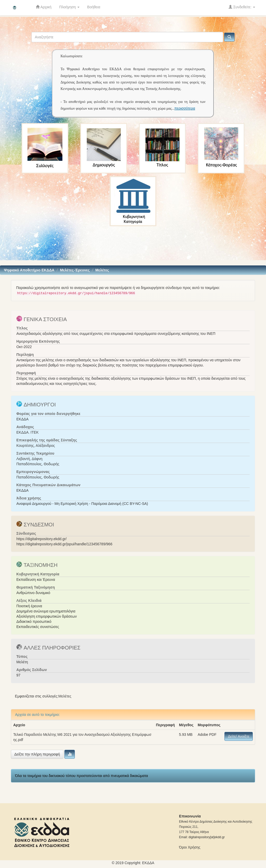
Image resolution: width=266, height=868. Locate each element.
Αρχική (44, 7)
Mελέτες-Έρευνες (75, 270)
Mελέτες (102, 270)
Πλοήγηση (69, 7)
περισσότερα (185, 108)
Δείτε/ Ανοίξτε (239, 736)
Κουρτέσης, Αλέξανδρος (36, 446)
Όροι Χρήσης (190, 847)
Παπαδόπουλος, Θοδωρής (38, 464)
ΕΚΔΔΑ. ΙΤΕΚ (28, 432)
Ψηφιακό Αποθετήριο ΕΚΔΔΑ (29, 270)
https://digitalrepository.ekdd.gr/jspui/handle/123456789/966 (64, 544)
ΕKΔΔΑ (148, 863)
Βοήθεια (94, 7)
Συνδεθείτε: (242, 7)
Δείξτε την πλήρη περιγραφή (37, 754)
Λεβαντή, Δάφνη (29, 459)
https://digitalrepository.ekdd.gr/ (42, 539)
